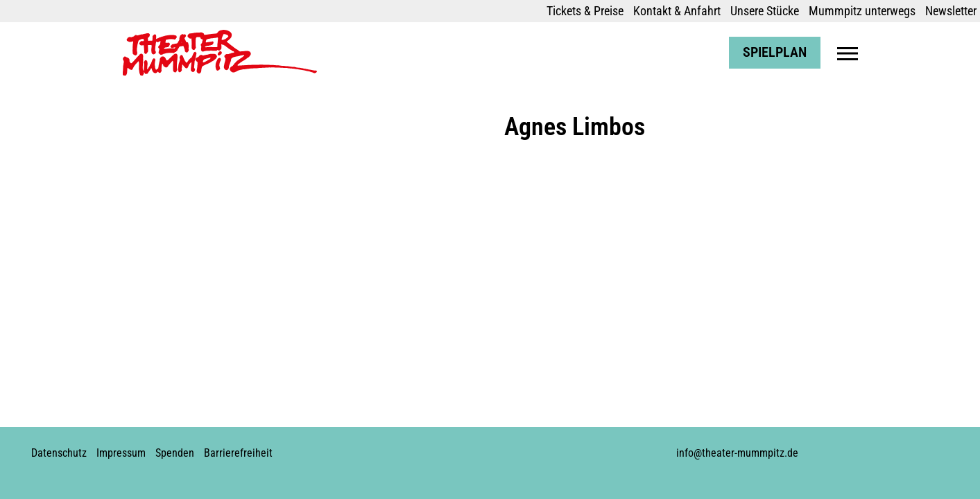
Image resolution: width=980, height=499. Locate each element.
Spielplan (775, 52)
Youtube (488, 447)
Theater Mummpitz (169, 37)
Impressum (121, 453)
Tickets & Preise (585, 11)
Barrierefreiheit (238, 453)
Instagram (464, 447)
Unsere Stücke (765, 11)
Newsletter (951, 11)
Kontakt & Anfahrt (677, 11)
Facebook (440, 447)
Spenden (175, 453)
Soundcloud (511, 447)
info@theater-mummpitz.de (737, 453)
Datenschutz (59, 453)
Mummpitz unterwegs (862, 11)
